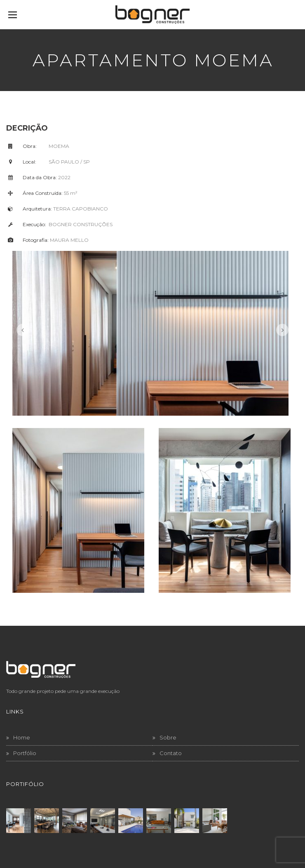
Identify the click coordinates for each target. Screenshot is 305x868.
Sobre (168, 737)
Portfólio (25, 753)
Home (22, 737)
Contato (171, 753)
